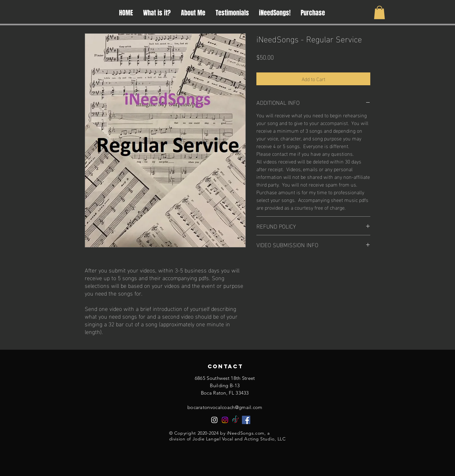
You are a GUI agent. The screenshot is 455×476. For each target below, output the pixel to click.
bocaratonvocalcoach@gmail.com (225, 407)
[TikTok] (236, 420)
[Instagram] (214, 420)
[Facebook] (246, 420)
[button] (379, 13)
